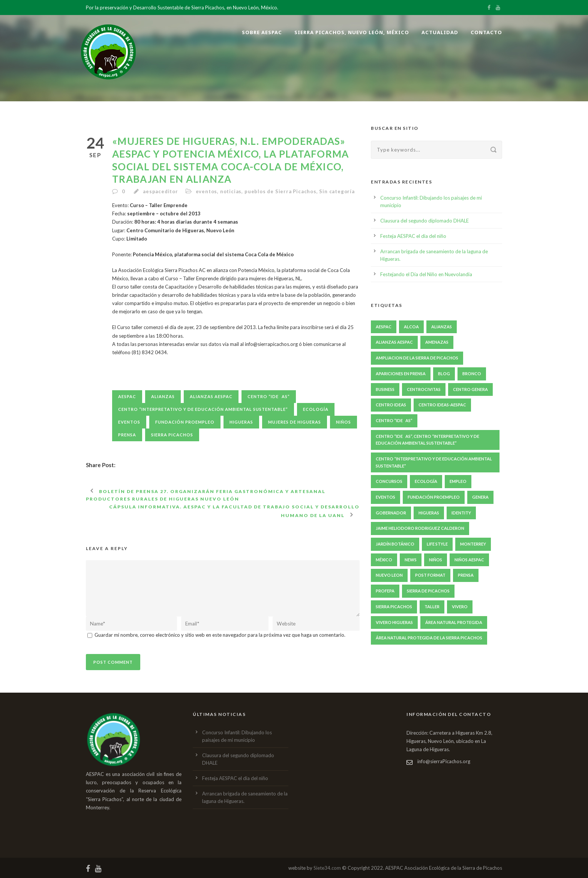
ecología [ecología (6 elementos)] (426, 481)
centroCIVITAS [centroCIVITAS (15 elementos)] (424, 389)
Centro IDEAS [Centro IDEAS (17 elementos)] (391, 405)
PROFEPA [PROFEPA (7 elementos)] (385, 591)
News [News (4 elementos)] (411, 560)
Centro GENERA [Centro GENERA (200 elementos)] (470, 389)
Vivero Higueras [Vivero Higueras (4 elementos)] (394, 622)
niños (343, 422)
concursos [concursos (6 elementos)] (389, 481)
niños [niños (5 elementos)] (436, 560)
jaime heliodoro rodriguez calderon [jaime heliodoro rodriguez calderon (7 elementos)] (420, 528)
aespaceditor (160, 191)
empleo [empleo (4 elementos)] (458, 481)
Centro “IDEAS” (269, 396)
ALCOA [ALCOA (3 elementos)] (411, 327)
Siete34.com (327, 868)
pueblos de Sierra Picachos (280, 191)
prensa (127, 435)
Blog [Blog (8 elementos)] (444, 374)
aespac (127, 396)
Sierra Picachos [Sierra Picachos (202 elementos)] (394, 607)
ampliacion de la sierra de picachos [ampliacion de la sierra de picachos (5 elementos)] (417, 358)
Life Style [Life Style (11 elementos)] (437, 544)
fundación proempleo (185, 422)
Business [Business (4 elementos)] (385, 389)
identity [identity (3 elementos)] (461, 513)
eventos (207, 191)
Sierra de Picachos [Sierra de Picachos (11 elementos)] (428, 591)
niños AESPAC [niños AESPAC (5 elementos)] (469, 560)
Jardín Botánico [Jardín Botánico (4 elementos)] (395, 544)
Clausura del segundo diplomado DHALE (424, 221)
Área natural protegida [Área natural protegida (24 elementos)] (454, 622)
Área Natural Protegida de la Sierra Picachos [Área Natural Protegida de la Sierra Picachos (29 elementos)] (429, 638)
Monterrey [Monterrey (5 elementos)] (473, 544)
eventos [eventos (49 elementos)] (385, 497)
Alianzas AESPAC (211, 396)
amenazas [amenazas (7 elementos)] (437, 342)
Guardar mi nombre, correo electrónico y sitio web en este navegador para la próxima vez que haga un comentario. (220, 635)
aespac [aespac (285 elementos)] (384, 327)
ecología (316, 409)
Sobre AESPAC (262, 32)
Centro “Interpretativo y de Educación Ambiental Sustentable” (203, 409)
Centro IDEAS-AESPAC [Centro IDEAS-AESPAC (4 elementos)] (442, 405)
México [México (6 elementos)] (384, 560)
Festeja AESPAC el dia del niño (413, 236)
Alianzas (163, 396)
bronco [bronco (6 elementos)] (472, 374)
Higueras (241, 422)
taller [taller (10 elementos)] (432, 607)
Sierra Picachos (172, 435)
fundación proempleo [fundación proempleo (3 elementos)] (434, 497)
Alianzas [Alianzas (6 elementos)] (442, 327)
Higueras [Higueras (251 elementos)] (429, 513)
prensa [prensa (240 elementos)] (466, 575)
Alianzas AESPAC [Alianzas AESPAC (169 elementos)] (394, 342)
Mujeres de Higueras (295, 422)
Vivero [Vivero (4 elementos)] (460, 607)
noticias (231, 191)
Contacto (486, 32)
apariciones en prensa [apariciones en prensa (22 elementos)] (401, 374)
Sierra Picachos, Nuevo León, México (352, 32)
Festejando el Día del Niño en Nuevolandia (426, 274)
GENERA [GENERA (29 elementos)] (480, 497)
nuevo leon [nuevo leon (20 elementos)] (389, 575)
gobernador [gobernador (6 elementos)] (391, 513)
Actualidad (440, 32)
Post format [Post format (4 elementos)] (430, 575)
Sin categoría (337, 191)
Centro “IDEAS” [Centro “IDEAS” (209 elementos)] (394, 420)
